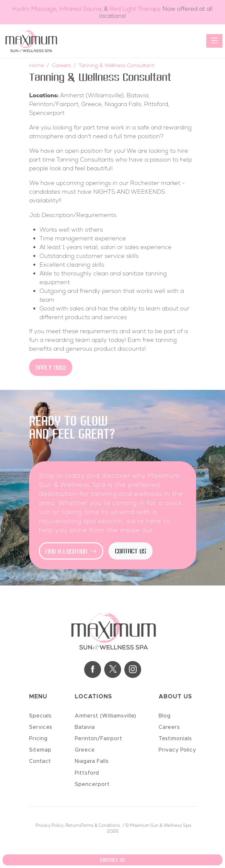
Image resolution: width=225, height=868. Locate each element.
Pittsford (87, 773)
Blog (165, 716)
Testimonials (175, 739)
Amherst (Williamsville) (106, 716)
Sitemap (40, 750)
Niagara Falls (92, 761)
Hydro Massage (34, 9)
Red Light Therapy (135, 9)
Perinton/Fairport (99, 739)
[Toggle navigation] (214, 41)
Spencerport (92, 784)
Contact (40, 761)
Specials (40, 716)
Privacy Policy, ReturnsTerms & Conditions (78, 825)
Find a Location (71, 552)
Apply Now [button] (51, 368)
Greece (85, 750)
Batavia (85, 727)
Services (41, 727)
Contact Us (130, 552)
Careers (169, 727)
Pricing (38, 739)
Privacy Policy (177, 750)
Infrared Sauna (80, 9)
